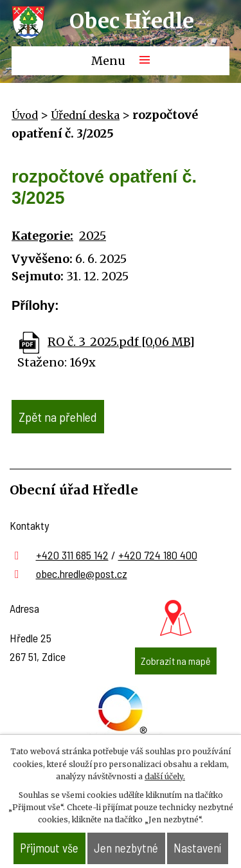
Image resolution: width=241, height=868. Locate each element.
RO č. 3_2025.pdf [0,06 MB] (121, 342)
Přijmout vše (49, 848)
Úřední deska (85, 115)
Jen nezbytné (126, 848)
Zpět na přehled (58, 417)
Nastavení (197, 848)
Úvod (25, 115)
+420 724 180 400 (158, 555)
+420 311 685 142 (72, 555)
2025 (93, 236)
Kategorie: (42, 236)
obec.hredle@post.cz (82, 574)
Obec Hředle (132, 21)
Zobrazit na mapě (176, 661)
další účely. (165, 776)
